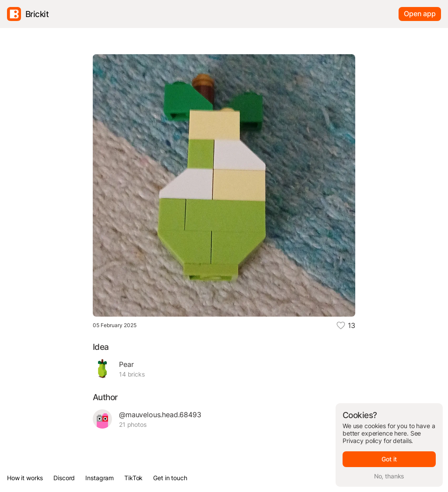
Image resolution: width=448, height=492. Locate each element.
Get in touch (170, 478)
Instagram (100, 478)
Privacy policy (362, 441)
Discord (64, 478)
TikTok (133, 478)
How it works (25, 478)
